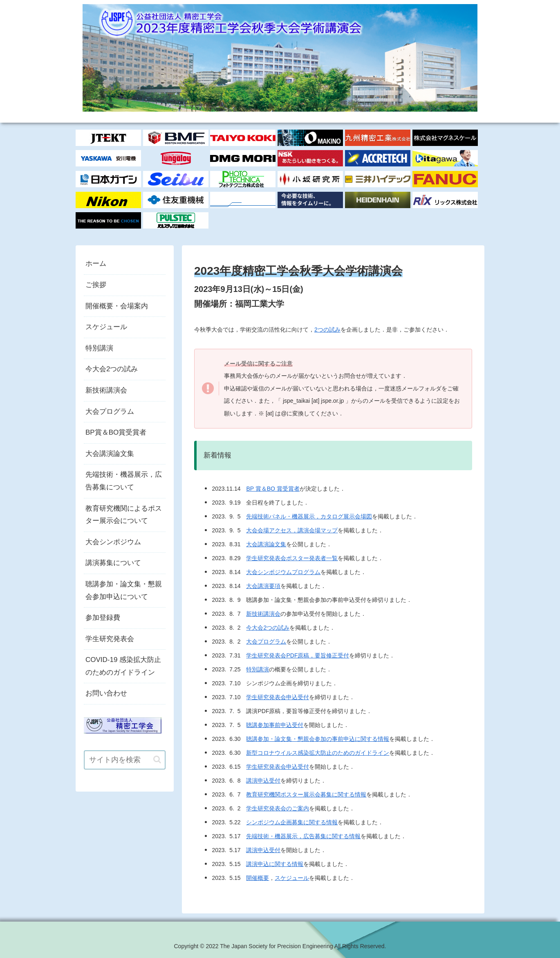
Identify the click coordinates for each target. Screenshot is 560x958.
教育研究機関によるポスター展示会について (124, 515)
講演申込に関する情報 (275, 864)
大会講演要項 (263, 586)
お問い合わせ (106, 693)
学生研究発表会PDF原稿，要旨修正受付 (298, 655)
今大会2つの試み (268, 628)
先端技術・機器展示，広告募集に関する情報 (303, 836)
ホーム (96, 264)
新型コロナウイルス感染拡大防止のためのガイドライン (318, 753)
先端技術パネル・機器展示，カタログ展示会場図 (309, 516)
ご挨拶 (96, 285)
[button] (157, 759)
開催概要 (258, 878)
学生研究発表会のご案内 (278, 808)
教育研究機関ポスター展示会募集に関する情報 (306, 794)
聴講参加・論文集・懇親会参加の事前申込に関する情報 (318, 739)
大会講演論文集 (266, 544)
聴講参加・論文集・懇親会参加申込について (124, 590)
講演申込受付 (263, 781)
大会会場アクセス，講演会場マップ (292, 530)
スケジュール (292, 878)
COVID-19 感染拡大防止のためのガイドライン (123, 666)
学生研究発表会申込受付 (278, 697)
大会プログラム (266, 642)
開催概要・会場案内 (117, 306)
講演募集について (113, 563)
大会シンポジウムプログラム (283, 572)
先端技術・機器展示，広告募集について (124, 481)
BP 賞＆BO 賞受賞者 (273, 489)
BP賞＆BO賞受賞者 (116, 432)
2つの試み (327, 330)
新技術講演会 (263, 614)
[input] (125, 760)
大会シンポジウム (113, 542)
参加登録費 (103, 618)
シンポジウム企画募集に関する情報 (292, 822)
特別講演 (258, 669)
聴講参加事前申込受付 (275, 725)
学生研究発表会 (110, 639)
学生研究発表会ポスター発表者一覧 (292, 558)
